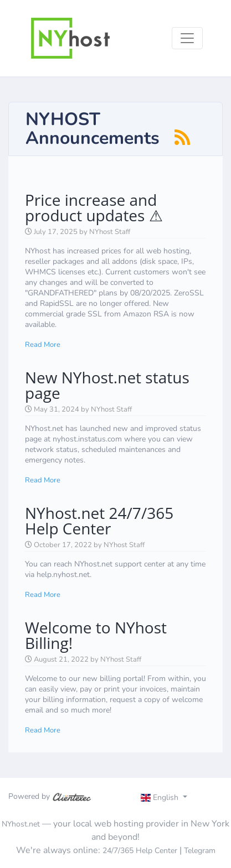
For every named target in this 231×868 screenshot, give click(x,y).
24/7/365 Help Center (140, 851)
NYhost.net (21, 824)
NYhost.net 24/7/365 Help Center (99, 521)
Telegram (200, 851)
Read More (43, 345)
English (161, 797)
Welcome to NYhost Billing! (96, 635)
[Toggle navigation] (187, 38)
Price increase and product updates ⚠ (94, 207)
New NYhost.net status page (107, 385)
